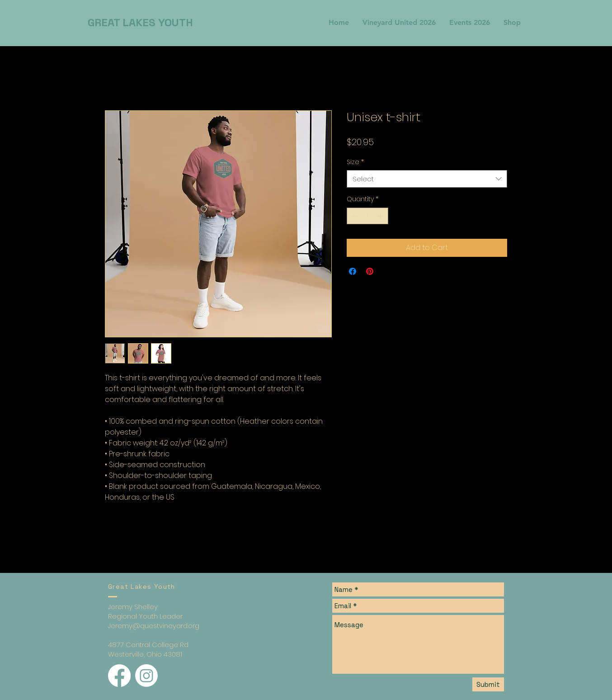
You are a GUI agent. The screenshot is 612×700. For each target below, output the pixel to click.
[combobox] (427, 179)
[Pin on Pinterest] (370, 271)
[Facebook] (119, 676)
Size (355, 162)
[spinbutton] (367, 216)
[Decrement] (354, 216)
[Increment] (381, 216)
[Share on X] (387, 271)
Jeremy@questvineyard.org (154, 626)
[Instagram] (146, 676)
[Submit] (488, 684)
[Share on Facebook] (353, 271)
